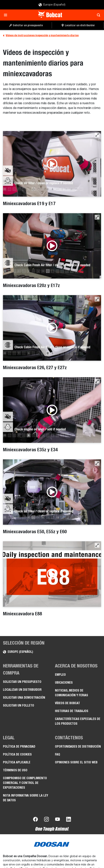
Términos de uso (15, 770)
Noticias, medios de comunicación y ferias (71, 693)
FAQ (58, 754)
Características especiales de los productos (78, 721)
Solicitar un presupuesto (22, 682)
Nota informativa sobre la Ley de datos (26, 798)
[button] (97, 135)
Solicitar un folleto (19, 705)
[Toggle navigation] (7, 15)
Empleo (60, 675)
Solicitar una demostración (24, 698)
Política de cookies (17, 754)
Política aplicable (17, 762)
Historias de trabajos (72, 711)
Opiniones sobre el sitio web (76, 762)
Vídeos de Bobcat (67, 703)
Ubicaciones (64, 683)
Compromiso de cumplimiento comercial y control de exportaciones (25, 783)
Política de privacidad (19, 746)
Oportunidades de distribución (78, 746)
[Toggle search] (97, 15)
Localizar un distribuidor (22, 690)
